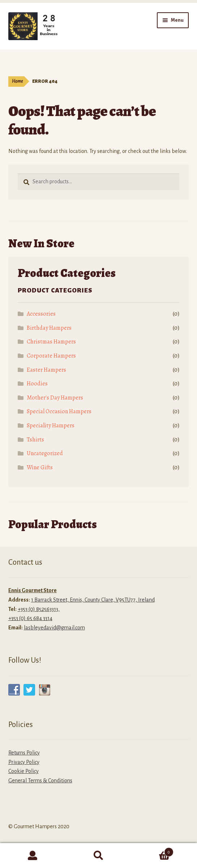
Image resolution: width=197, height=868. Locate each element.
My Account (33, 856)
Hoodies (37, 384)
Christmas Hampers (51, 342)
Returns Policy (24, 753)
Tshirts (35, 440)
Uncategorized (45, 453)
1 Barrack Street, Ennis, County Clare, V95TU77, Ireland (93, 600)
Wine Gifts (40, 467)
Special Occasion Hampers (59, 411)
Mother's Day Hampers (55, 398)
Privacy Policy (24, 762)
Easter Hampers (46, 370)
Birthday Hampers (49, 328)
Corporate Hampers (51, 356)
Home (17, 81)
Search (99, 856)
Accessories (41, 314)
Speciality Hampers (51, 426)
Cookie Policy (23, 771)
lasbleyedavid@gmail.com (54, 628)
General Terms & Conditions (40, 781)
